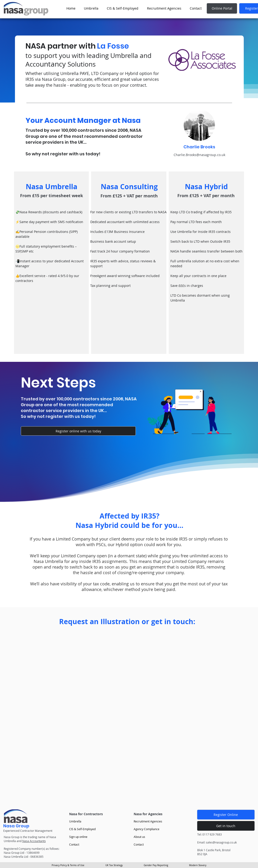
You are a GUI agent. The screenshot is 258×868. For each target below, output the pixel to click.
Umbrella (75, 821)
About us (139, 837)
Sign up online (78, 837)
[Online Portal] (222, 8)
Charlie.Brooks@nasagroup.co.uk (199, 155)
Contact (74, 844)
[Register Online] (226, 815)
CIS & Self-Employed (82, 829)
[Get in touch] (226, 826)
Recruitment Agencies (148, 821)
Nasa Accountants (34, 841)
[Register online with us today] (78, 431)
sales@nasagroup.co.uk (221, 842)
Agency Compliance (147, 829)
